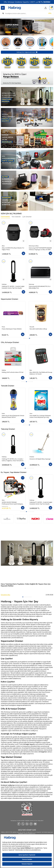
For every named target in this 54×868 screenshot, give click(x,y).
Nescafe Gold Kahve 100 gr (38, 329)
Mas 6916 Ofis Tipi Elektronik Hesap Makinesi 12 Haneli (41, 373)
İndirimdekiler (5, 217)
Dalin (3, 413)
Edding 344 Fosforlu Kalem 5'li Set (13, 372)
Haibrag (4, 284)
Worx (3, 500)
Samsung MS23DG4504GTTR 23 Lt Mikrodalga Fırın (40, 287)
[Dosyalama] (42, 43)
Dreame (32, 457)
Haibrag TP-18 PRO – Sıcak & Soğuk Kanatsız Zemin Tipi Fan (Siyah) (13, 287)
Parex (3, 327)
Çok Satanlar (27, 217)
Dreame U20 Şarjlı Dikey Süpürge (40, 459)
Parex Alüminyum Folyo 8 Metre (12, 329)
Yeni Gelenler (16, 217)
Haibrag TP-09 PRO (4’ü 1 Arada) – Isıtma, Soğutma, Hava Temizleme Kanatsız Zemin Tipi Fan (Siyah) (13, 460)
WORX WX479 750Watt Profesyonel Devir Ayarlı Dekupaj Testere (12, 503)
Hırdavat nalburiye (8, 785)
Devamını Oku (5, 595)
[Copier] (27, 27)
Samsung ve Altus (34, 246)
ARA (50, 13)
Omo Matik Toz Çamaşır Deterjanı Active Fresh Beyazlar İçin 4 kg (40, 416)
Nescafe (32, 327)
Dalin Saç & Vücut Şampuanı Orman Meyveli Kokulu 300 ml (13, 416)
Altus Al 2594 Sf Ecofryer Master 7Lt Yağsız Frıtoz (13, 249)
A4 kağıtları (43, 752)
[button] (13, 34)
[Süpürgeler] (6, 43)
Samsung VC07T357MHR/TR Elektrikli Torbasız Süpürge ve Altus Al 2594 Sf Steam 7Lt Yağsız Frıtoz (40, 249)
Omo (31, 413)
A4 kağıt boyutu (29, 744)
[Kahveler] (18, 43)
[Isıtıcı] (30, 43)
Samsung (31, 284)
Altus (3, 246)
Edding (4, 370)
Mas (31, 370)
